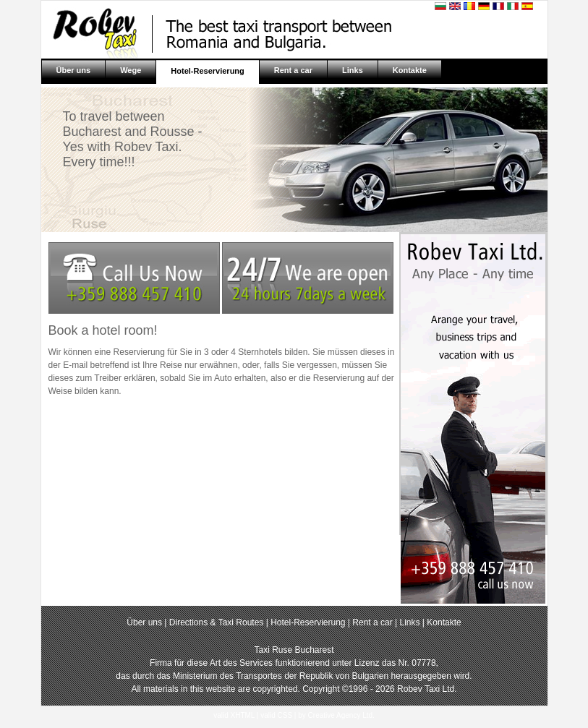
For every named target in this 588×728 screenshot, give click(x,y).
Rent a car (293, 70)
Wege (131, 70)
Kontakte (410, 70)
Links (353, 70)
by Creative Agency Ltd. (336, 715)
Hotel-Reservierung (207, 71)
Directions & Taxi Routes (218, 622)
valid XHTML (234, 715)
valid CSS (276, 715)
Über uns (74, 70)
